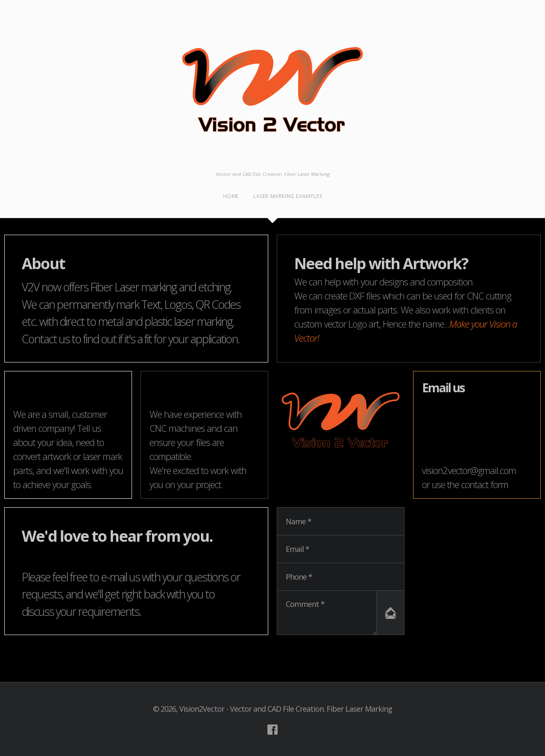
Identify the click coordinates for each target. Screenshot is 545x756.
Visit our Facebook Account (272, 730)
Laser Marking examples (288, 196)
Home (231, 196)
